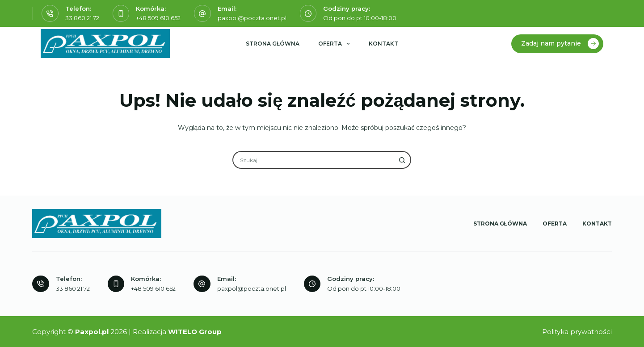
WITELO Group (195, 332)
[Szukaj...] (313, 160)
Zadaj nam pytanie (560, 44)
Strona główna (273, 44)
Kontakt (383, 44)
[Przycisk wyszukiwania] (402, 160)
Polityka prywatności (577, 332)
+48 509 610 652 (158, 18)
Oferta (336, 44)
